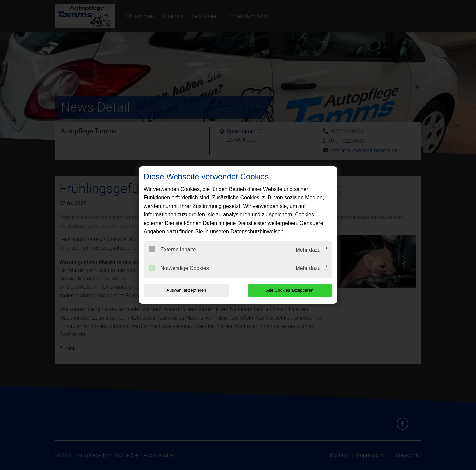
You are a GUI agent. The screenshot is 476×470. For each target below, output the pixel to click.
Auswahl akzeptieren (186, 290)
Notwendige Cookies (179, 268)
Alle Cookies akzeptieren (290, 290)
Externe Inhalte (172, 249)
